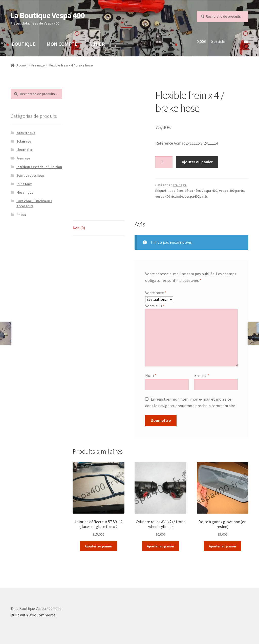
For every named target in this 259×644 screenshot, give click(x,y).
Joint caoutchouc (30, 175)
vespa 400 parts (231, 191)
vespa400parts (196, 196)
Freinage (38, 65)
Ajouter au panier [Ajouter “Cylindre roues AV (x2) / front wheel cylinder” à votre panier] (161, 546)
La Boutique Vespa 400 (48, 15)
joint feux (24, 184)
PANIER (96, 44)
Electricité (25, 150)
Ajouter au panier (197, 162)
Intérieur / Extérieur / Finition (39, 167)
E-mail (202, 375)
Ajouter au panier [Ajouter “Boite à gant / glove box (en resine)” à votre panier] (223, 546)
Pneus (21, 215)
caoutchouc (26, 133)
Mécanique (25, 192)
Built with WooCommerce (33, 615)
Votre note (156, 293)
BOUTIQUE (24, 44)
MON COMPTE (62, 44)
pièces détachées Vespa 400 (195, 191)
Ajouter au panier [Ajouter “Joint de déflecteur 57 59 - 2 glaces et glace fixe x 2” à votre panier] (98, 546)
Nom (151, 375)
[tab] (98, 228)
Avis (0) (79, 228)
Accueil (22, 65)
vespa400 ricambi (169, 196)
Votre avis (155, 306)
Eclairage (24, 141)
